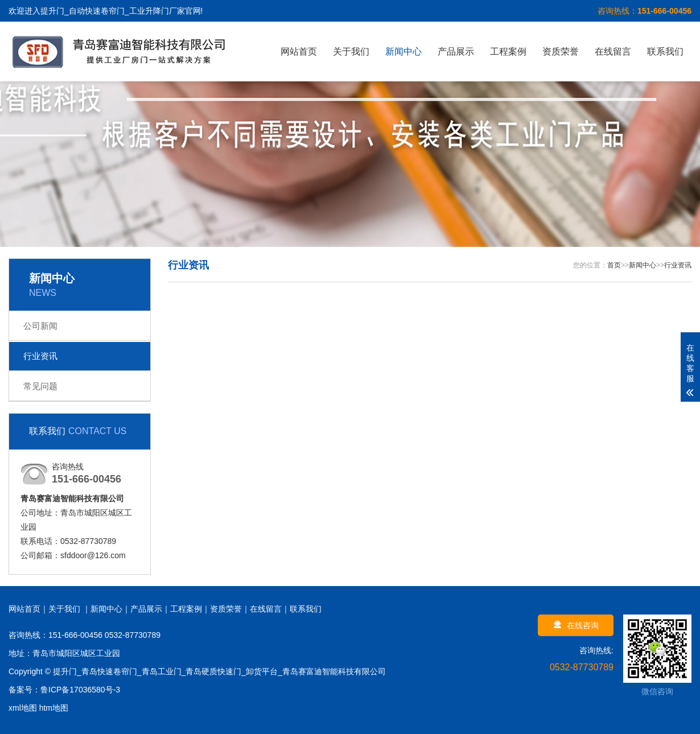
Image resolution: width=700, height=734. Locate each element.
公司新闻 (40, 326)
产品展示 (456, 51)
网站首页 (299, 51)
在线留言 (613, 51)
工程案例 (508, 51)
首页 (614, 265)
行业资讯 (40, 356)
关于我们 (351, 51)
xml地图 (23, 708)
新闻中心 (403, 51)
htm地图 (54, 708)
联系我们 (665, 51)
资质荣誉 (561, 51)
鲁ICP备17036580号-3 (80, 690)
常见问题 (40, 386)
